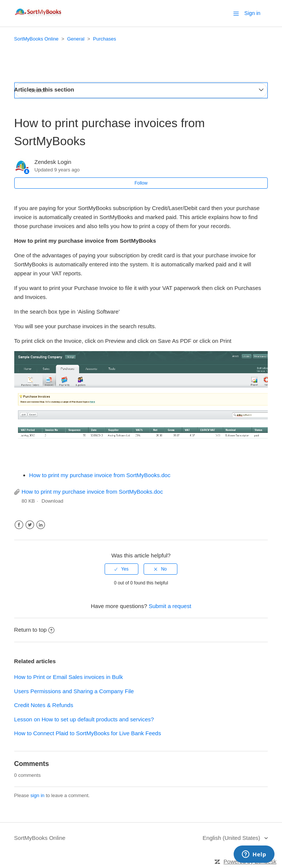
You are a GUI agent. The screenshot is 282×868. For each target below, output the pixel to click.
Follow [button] (141, 183)
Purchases (104, 39)
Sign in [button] (253, 13)
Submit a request (170, 606)
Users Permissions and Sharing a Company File (74, 691)
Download (52, 501)
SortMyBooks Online (37, 39)
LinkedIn (41, 525)
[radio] (121, 569)
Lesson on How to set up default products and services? (84, 719)
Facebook (19, 525)
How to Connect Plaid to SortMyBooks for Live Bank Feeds (88, 733)
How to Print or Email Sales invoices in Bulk (69, 677)
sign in (37, 795)
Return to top (34, 630)
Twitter (30, 525)
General (76, 39)
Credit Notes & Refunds (44, 705)
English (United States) (232, 838)
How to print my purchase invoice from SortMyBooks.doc (100, 475)
